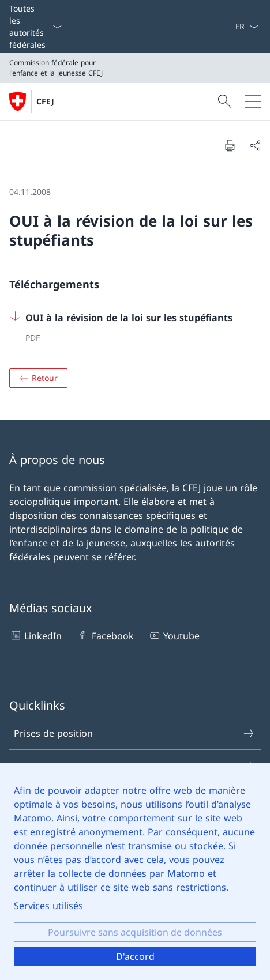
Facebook (105, 635)
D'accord (135, 956)
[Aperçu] (38, 378)
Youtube (174, 635)
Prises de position (134, 733)
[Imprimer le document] (230, 145)
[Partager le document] (255, 145)
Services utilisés (48, 906)
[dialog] (135, 872)
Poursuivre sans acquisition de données (135, 932)
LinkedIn (35, 635)
